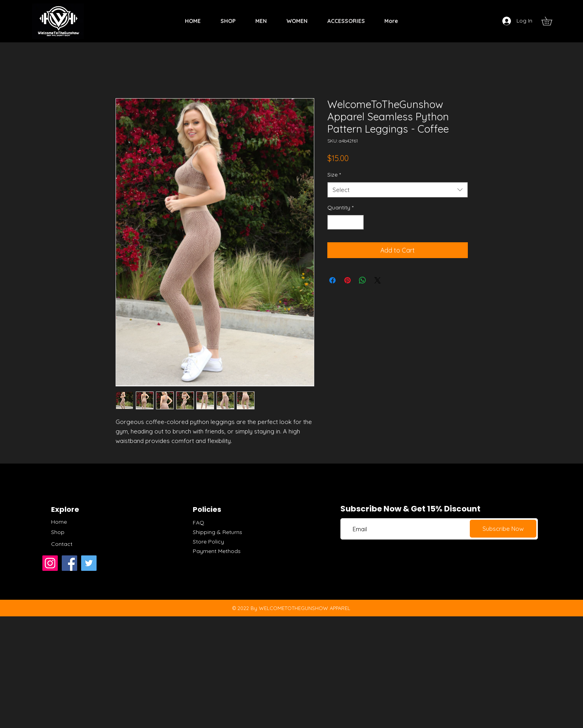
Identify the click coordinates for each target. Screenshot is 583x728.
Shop (58, 532)
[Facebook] (69, 563)
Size (334, 175)
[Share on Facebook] (332, 280)
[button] (551, 21)
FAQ (198, 523)
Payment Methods (217, 551)
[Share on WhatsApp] (363, 280)
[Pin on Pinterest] (348, 280)
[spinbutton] (346, 222)
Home (59, 522)
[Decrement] (333, 222)
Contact (63, 544)
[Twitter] (89, 563)
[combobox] (398, 190)
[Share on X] (378, 280)
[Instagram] (50, 563)
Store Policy (209, 542)
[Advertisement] (237, 672)
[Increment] (358, 222)
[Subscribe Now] (503, 529)
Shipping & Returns (217, 532)
